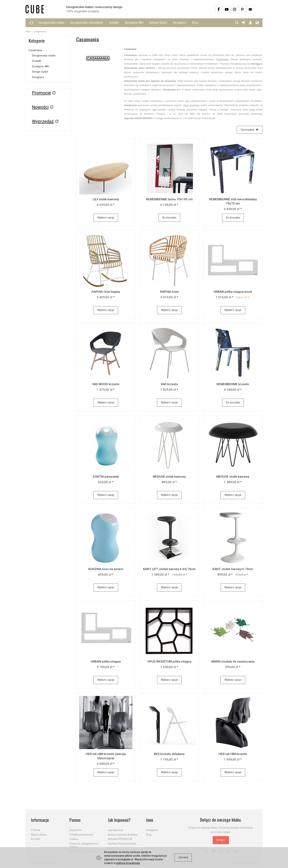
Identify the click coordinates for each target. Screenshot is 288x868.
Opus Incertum (191, 105)
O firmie (36, 830)
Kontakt (36, 839)
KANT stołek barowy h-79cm (233, 569)
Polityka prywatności (81, 835)
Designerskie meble (51, 23)
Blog (195, 23)
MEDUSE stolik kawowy (169, 477)
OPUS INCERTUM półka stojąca (169, 661)
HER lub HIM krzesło (233, 754)
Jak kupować (115, 830)
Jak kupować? (119, 820)
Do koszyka (169, 218)
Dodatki (114, 23)
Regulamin (76, 830)
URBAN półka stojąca (106, 661)
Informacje (40, 820)
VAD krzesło (169, 384)
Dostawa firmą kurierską (122, 844)
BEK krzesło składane (169, 754)
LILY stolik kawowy (106, 199)
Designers (180, 23)
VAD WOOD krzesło (106, 384)
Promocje (41, 93)
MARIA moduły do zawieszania (233, 661)
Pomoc (75, 820)
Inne (150, 820)
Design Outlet (158, 23)
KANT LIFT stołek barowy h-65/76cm (169, 569)
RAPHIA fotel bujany (106, 292)
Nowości (40, 107)
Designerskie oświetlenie (87, 23)
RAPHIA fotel (169, 292)
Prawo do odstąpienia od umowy (84, 845)
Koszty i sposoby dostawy (123, 835)
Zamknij (183, 857)
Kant (252, 110)
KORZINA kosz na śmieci (106, 569)
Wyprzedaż (43, 121)
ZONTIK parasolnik (106, 477)
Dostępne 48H (134, 23)
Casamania (222, 59)
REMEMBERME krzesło (233, 384)
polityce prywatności (128, 863)
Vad (154, 110)
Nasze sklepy (39, 835)
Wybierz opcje (106, 218)
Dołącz (221, 840)
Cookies (74, 839)
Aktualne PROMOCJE (120, 839)
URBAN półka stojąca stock (233, 292)
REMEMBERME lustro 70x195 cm (169, 199)
